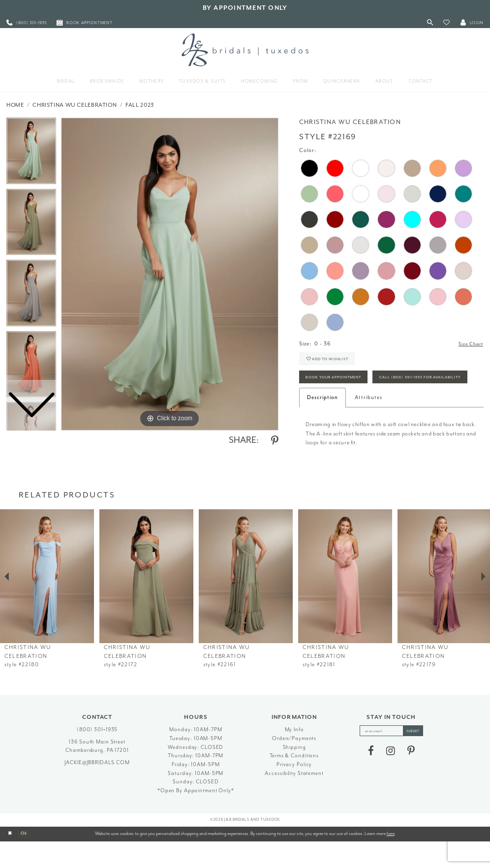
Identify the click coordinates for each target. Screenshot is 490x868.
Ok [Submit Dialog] (27, 860)
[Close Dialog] (11, 860)
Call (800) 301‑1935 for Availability (354, 403)
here (391, 860)
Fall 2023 (140, 105)
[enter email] (391, 758)
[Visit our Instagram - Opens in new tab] (391, 779)
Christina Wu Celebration (75, 105)
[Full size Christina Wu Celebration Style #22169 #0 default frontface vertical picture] (170, 274)
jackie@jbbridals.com (97, 789)
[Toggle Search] (430, 23)
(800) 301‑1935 (97, 756)
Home (15, 105)
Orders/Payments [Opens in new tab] (294, 765)
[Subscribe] (416, 758)
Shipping (294, 773)
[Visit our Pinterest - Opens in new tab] (411, 779)
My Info (294, 756)
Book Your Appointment (339, 382)
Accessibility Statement (294, 799)
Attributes (368, 424)
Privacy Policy (294, 791)
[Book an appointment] (85, 23)
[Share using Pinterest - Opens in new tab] (275, 441)
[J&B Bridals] (245, 50)
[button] (446, 23)
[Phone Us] (27, 23)
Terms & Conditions (294, 782)
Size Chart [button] (469, 344)
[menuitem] (27, 23)
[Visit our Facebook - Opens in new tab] (371, 779)
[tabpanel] (170, 274)
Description (322, 424)
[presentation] (47, 603)
